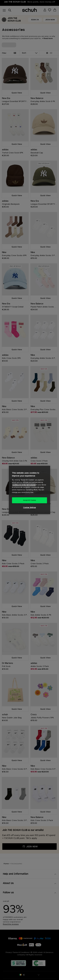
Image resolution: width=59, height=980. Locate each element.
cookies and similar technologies (24, 485)
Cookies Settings (30, 508)
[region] (30, 490)
